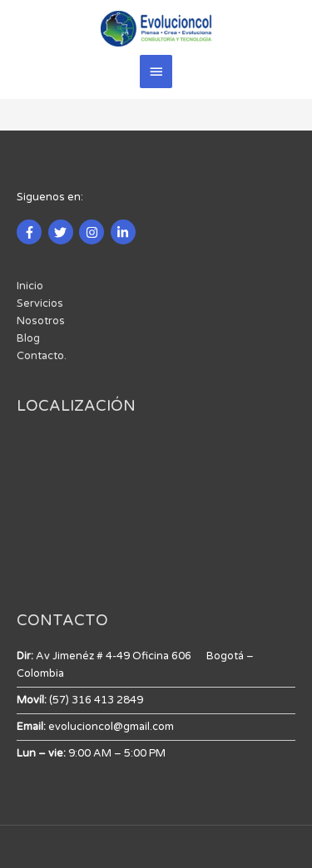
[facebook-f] (31, 232)
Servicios (40, 303)
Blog (28, 338)
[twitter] (63, 232)
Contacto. (42, 356)
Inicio (30, 286)
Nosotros (41, 321)
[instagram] (94, 232)
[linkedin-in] (125, 232)
